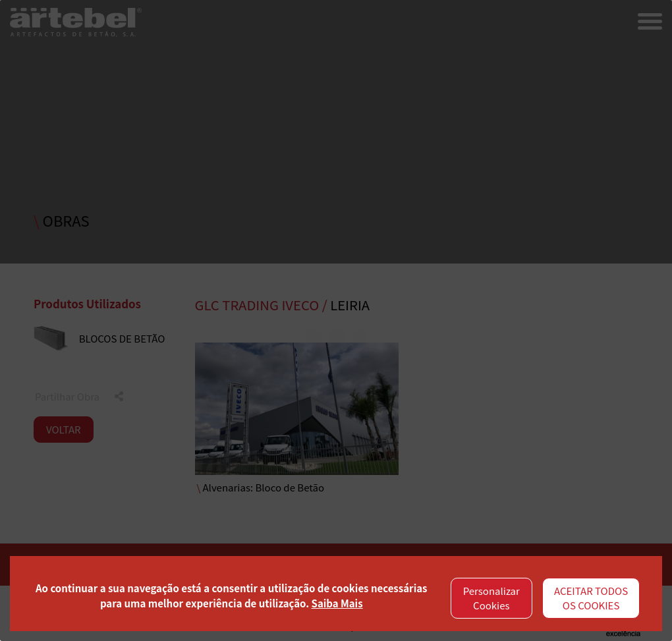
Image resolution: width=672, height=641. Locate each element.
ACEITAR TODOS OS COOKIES (591, 598)
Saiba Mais (337, 603)
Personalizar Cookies (491, 598)
